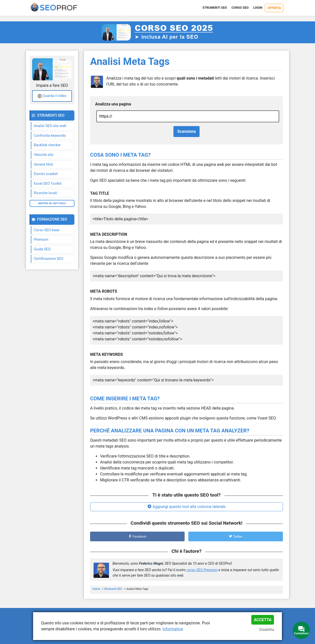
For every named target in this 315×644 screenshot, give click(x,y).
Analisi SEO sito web (50, 126)
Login (258, 8)
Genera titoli (43, 164)
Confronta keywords (50, 136)
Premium (41, 240)
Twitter (236, 536)
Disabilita (267, 630)
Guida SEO (42, 249)
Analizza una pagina (113, 104)
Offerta (274, 8)
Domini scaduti (46, 174)
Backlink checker (47, 145)
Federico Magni (151, 564)
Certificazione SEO (49, 259)
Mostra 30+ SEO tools (52, 203)
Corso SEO (240, 8)
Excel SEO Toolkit (48, 184)
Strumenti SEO (215, 8)
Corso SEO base (47, 230)
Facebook (137, 536)
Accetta (263, 620)
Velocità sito (44, 155)
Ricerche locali (45, 193)
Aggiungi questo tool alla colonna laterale (189, 507)
